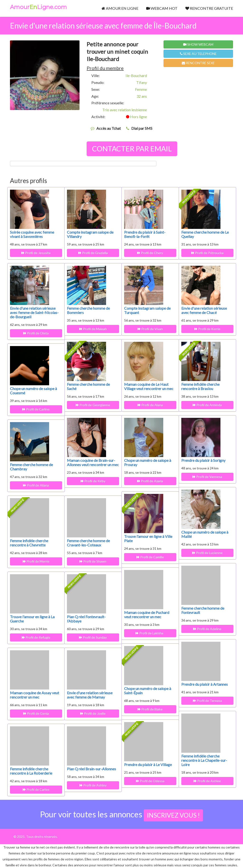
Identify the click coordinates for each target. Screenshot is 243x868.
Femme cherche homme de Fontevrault (203, 610)
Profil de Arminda (206, 405)
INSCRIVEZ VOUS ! (173, 815)
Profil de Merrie (35, 561)
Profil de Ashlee (206, 781)
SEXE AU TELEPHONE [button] (198, 54)
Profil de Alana (149, 405)
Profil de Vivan (149, 329)
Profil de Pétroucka (206, 253)
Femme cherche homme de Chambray (31, 467)
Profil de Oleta (35, 333)
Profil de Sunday (92, 637)
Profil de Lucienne (206, 553)
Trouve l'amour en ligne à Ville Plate (148, 538)
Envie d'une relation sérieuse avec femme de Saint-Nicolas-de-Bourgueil (34, 312)
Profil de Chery (149, 253)
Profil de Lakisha (149, 633)
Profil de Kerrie (206, 329)
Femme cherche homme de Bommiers (88, 310)
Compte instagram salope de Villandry (90, 234)
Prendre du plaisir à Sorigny (203, 460)
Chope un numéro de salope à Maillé (205, 534)
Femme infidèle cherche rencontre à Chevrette (29, 543)
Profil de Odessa (149, 781)
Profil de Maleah (92, 329)
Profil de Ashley (92, 785)
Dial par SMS (142, 128)
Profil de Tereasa (206, 701)
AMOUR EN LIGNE (120, 8)
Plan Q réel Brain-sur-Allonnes (91, 769)
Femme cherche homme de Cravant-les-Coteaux (88, 543)
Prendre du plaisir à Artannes (205, 684)
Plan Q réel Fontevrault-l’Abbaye (86, 619)
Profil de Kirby (92, 485)
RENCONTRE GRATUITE (209, 8)
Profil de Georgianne (92, 405)
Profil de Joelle (92, 713)
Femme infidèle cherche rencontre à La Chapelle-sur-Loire (204, 760)
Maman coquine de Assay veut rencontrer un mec (35, 695)
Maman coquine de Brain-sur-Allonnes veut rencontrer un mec (91, 465)
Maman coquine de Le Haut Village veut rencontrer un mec (149, 386)
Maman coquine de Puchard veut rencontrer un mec (147, 615)
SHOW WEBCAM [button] (198, 44)
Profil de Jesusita (35, 253)
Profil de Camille (149, 557)
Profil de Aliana (35, 485)
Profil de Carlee (35, 789)
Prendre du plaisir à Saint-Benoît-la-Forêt (145, 234)
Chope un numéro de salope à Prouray (148, 462)
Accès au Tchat (109, 128)
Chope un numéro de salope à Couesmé (33, 391)
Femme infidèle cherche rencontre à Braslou (200, 386)
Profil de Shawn (92, 561)
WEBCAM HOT (162, 8)
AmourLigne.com (38, 7)
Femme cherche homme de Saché (88, 386)
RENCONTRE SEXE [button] (198, 63)
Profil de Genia (35, 713)
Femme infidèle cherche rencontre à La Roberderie (31, 771)
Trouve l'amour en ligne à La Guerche (32, 619)
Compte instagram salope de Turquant (147, 310)
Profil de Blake (149, 709)
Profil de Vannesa (206, 477)
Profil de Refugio (35, 637)
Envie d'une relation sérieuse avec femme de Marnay (90, 695)
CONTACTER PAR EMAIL (132, 149)
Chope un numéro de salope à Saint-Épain (148, 691)
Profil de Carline (35, 409)
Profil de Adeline (206, 629)
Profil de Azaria (149, 481)
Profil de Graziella (92, 253)
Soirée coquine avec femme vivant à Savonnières (32, 234)
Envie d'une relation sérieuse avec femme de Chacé (204, 310)
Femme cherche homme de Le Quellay (205, 234)
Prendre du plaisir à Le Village (148, 764)
